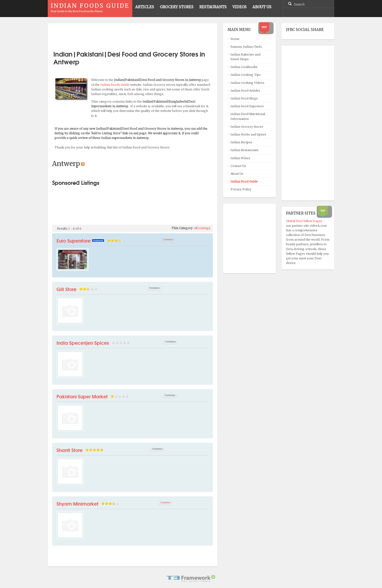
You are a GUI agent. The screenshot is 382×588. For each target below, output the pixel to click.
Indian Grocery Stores (247, 127)
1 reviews (168, 240)
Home (235, 39)
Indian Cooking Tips (246, 75)
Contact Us (238, 166)
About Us (237, 174)
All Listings (202, 228)
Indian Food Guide (244, 181)
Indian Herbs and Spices (248, 134)
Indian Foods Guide (115, 85)
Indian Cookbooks (244, 67)
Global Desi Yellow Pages (305, 221)
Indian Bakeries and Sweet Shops (245, 57)
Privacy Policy (241, 189)
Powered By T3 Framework (191, 578)
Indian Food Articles (245, 91)
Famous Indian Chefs (246, 47)
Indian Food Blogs (244, 98)
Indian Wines (240, 158)
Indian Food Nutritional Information (248, 116)
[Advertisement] (133, 35)
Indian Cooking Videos (247, 83)
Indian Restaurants (244, 150)
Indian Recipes (241, 142)
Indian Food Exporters (247, 106)
